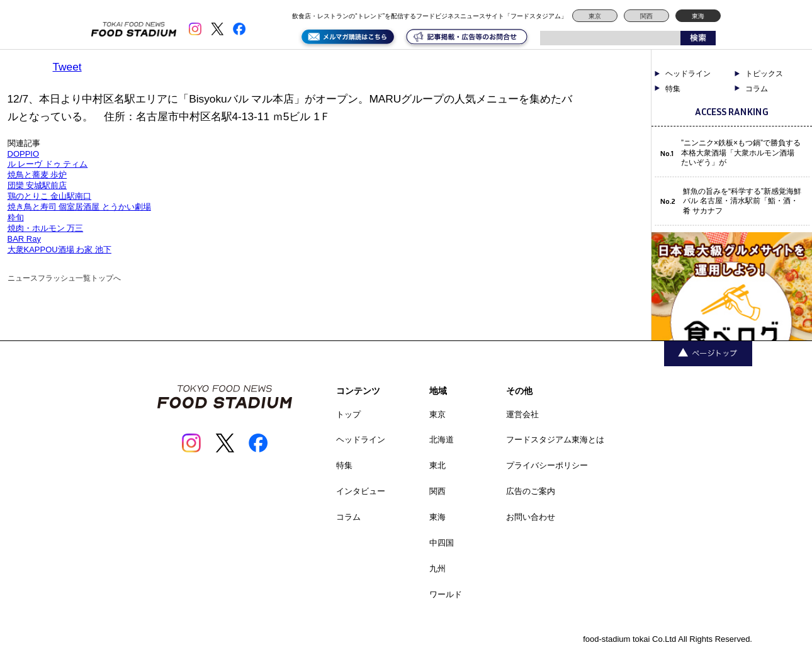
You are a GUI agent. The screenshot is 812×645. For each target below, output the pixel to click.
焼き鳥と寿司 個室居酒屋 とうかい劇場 (79, 207)
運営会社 (522, 414)
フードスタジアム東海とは (555, 440)
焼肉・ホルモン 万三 (46, 228)
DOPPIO (24, 154)
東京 (595, 16)
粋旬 (16, 217)
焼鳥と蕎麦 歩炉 (37, 175)
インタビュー (361, 491)
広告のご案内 (531, 491)
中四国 (442, 543)
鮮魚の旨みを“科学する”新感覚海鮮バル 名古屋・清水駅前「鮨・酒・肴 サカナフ (742, 201)
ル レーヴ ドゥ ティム (48, 164)
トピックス (764, 74)
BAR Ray (24, 239)
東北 (437, 465)
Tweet (67, 67)
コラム (757, 89)
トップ (348, 414)
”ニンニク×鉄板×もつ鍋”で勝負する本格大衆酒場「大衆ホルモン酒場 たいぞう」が (741, 153)
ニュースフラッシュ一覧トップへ (64, 278)
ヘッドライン (688, 74)
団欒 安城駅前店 (37, 185)
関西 (646, 16)
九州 (437, 569)
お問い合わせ (531, 517)
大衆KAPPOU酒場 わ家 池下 (59, 250)
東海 (698, 16)
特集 (673, 89)
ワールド (446, 594)
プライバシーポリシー (547, 465)
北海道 (442, 440)
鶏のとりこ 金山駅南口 (50, 196)
